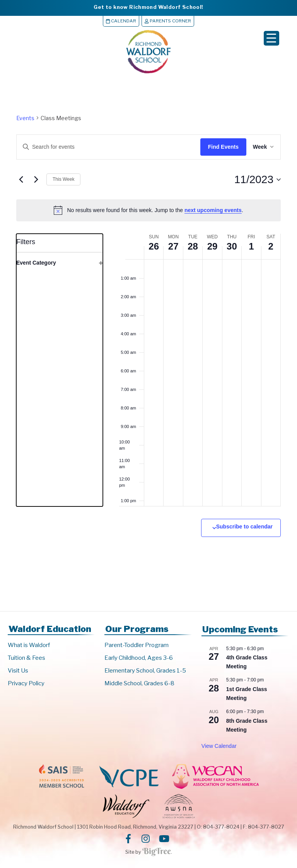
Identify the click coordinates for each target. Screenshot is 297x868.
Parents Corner (168, 21)
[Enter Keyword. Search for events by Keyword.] (102, 147)
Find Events (218, 147)
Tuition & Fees (26, 658)
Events (25, 118)
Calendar (121, 21)
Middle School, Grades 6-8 (139, 684)
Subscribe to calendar (244, 527)
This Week (63, 179)
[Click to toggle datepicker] (258, 180)
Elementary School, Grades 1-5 (145, 671)
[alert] (148, 211)
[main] (148, 344)
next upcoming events (213, 210)
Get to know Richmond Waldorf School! (148, 7)
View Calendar (219, 746)
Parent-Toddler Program (137, 645)
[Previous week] (21, 180)
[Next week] (36, 180)
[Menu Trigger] (271, 38)
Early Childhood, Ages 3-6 (139, 658)
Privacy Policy (26, 684)
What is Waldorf (29, 645)
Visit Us (18, 671)
